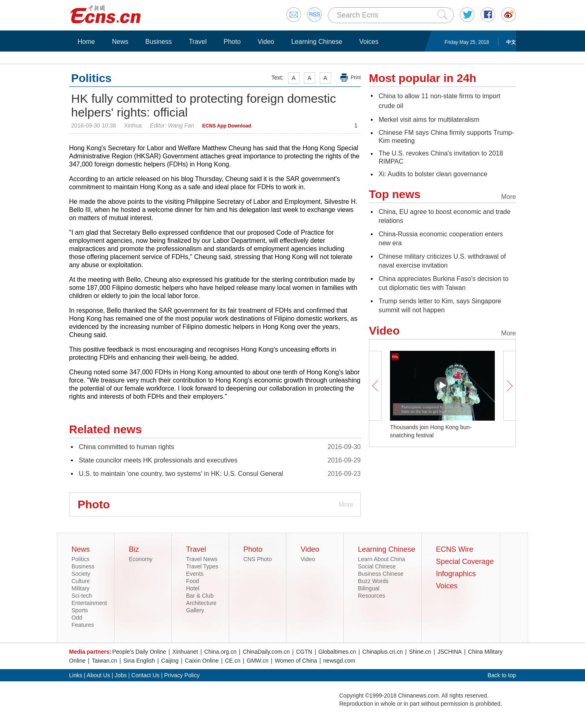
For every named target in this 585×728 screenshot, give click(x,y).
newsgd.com (339, 661)
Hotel (193, 588)
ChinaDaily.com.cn (266, 652)
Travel (198, 42)
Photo (232, 42)
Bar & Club (200, 596)
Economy (141, 559)
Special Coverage (465, 562)
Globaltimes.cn (337, 652)
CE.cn (233, 661)
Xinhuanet (185, 652)
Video (266, 42)
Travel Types (202, 566)
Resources (372, 596)
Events (195, 574)
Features (83, 625)
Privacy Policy (182, 675)
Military (80, 588)
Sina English (139, 661)
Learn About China (381, 559)
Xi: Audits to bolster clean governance (433, 174)
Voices (369, 42)
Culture (81, 581)
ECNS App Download (227, 126)
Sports (80, 610)
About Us (98, 675)
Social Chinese (377, 566)
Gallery (195, 610)
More (346, 504)
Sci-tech (82, 596)
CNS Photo (258, 559)
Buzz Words (373, 581)
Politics (80, 559)
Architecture (201, 603)
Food (193, 581)
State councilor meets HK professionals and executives (158, 460)
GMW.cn (258, 661)
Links (76, 675)
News (120, 42)
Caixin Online (202, 661)
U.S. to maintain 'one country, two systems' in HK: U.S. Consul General (181, 474)
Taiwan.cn (104, 661)
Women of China (296, 661)
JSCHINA (450, 652)
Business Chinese (381, 574)
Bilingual (369, 588)
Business (159, 42)
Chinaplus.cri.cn (383, 652)
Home (86, 42)
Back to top (502, 675)
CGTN (304, 652)
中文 (511, 42)
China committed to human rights (127, 447)
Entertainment (89, 603)
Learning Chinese (317, 42)
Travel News (202, 559)
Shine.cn (420, 652)
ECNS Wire (455, 549)
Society (81, 574)
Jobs (121, 675)
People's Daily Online (139, 652)
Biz (134, 549)
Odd (77, 618)
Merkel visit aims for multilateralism (429, 120)
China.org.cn (220, 652)
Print (356, 78)
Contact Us (145, 675)
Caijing (170, 661)
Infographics (456, 574)
